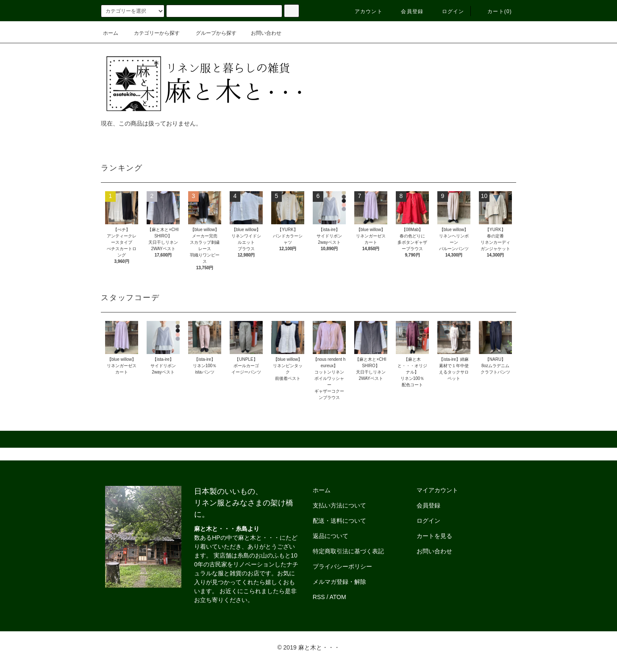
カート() (495, 11)
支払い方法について (339, 505)
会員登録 (407, 11)
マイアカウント (437, 490)
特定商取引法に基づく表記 (348, 551)
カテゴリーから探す (152, 33)
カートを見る (434, 536)
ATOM (338, 597)
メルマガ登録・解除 (339, 582)
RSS (319, 597)
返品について (331, 536)
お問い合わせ (261, 33)
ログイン (448, 11)
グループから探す (211, 33)
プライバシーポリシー (342, 566)
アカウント (364, 11)
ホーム (111, 33)
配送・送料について (339, 521)
